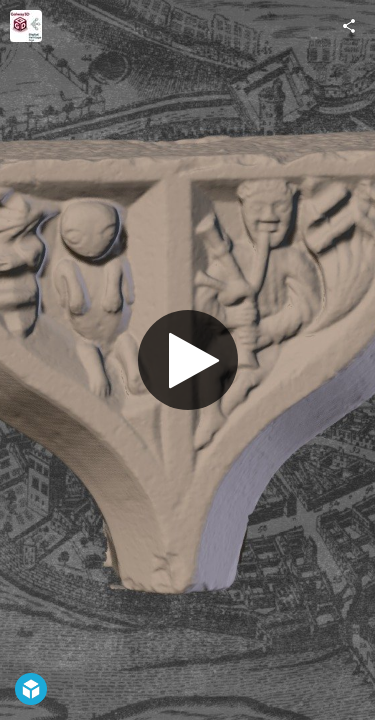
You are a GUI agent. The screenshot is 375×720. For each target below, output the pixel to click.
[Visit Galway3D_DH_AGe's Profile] (26, 26)
